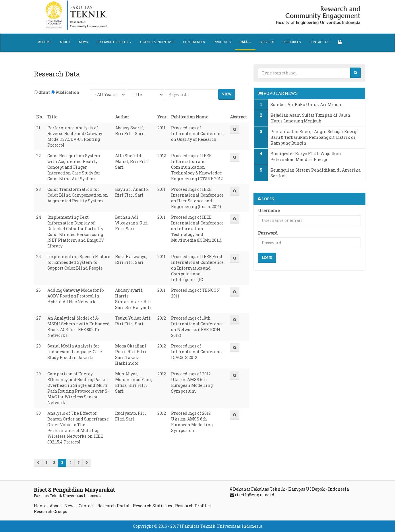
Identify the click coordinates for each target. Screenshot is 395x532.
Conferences (194, 42)
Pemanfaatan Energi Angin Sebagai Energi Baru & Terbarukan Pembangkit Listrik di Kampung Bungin (314, 137)
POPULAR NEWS (278, 93)
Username (269, 211)
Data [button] (245, 42)
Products (222, 42)
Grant (42, 92)
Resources (292, 42)
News (83, 42)
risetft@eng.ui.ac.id (255, 495)
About (65, 42)
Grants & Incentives (157, 42)
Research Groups (51, 511)
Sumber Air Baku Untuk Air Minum (307, 104)
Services (267, 42)
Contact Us (319, 42)
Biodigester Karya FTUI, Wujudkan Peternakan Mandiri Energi (306, 156)
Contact (86, 506)
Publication (65, 92)
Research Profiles (193, 506)
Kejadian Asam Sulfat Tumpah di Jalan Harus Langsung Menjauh (310, 118)
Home (45, 42)
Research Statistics (152, 506)
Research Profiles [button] (114, 42)
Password (268, 233)
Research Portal (114, 506)
